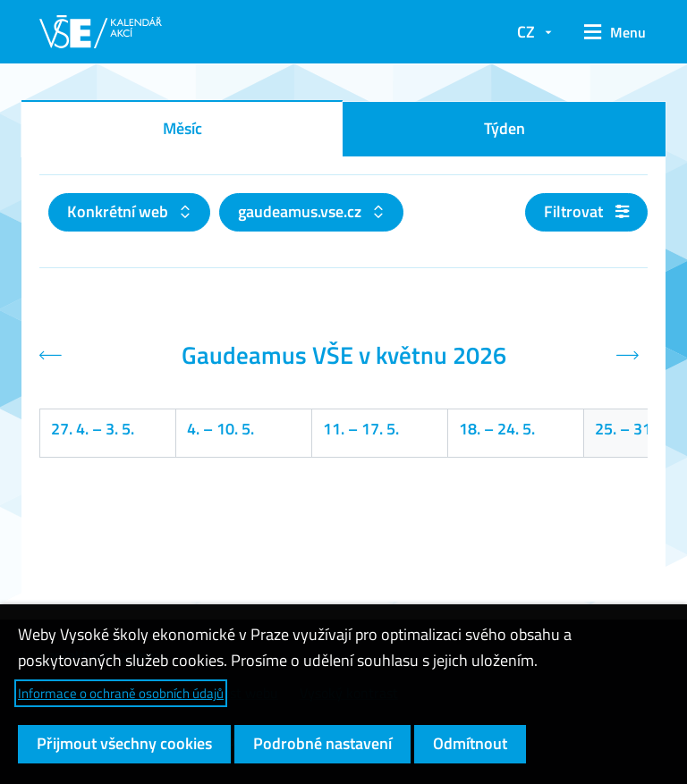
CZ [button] (526, 32)
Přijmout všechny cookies (124, 743)
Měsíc (182, 128)
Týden (505, 128)
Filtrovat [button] (586, 211)
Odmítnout (470, 743)
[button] (609, 32)
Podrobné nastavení (322, 743)
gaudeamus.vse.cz (301, 211)
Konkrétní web (119, 211)
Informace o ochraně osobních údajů (121, 693)
